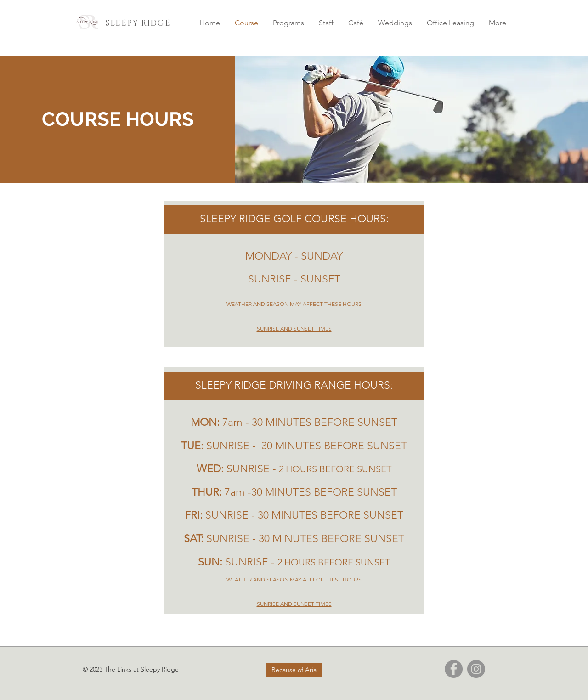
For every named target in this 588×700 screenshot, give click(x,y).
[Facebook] (454, 669)
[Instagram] (476, 669)
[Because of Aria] (294, 670)
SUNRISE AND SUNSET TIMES (294, 329)
